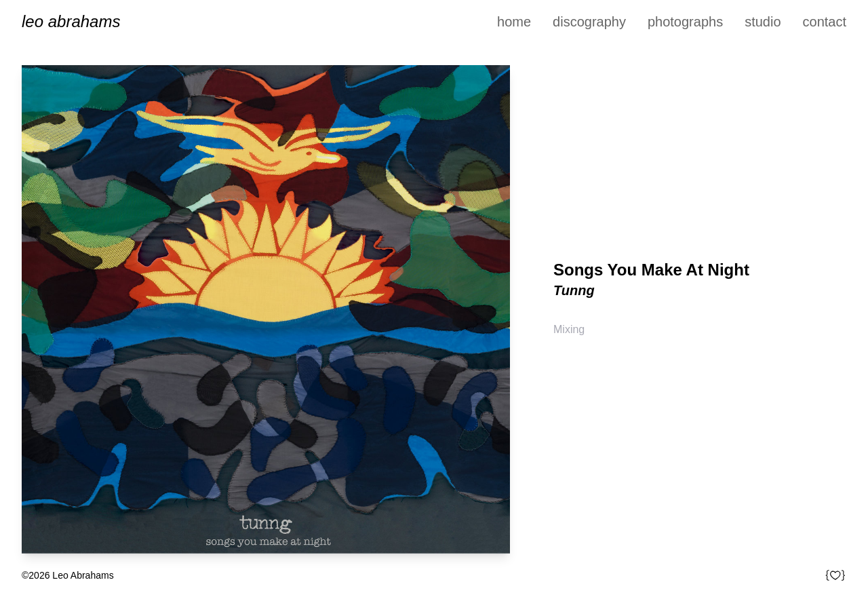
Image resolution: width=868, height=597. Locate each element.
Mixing (569, 329)
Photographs (685, 22)
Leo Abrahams (71, 21)
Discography (589, 22)
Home (514, 22)
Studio (763, 22)
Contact (825, 22)
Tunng (574, 290)
